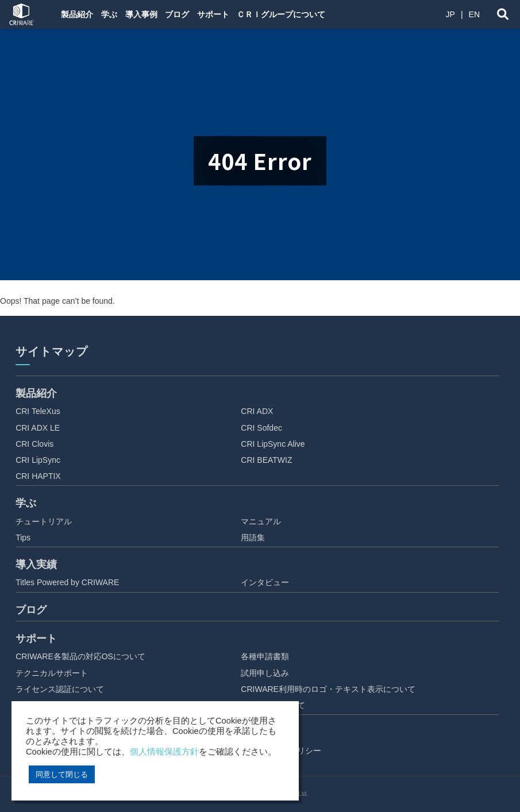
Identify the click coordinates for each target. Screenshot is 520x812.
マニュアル (261, 521)
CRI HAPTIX (38, 476)
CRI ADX (257, 411)
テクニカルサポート (52, 673)
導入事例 (142, 14)
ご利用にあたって (273, 705)
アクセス (257, 767)
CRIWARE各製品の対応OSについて (80, 656)
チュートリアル (44, 521)
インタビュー (265, 582)
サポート (217, 14)
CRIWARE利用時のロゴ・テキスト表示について (328, 689)
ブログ (180, 14)
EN (474, 14)
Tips (23, 538)
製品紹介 (76, 14)
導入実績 (36, 564)
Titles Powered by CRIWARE (67, 582)
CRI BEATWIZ (266, 460)
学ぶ (109, 14)
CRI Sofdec (261, 428)
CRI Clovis (34, 444)
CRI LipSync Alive (273, 444)
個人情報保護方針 (164, 752)
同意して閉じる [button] (62, 774)
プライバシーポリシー (281, 751)
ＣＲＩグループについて (287, 14)
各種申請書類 (265, 656)
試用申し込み (265, 673)
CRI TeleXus (38, 411)
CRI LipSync (38, 460)
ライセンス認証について (60, 689)
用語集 (253, 538)
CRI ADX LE (38, 428)
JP (450, 14)
